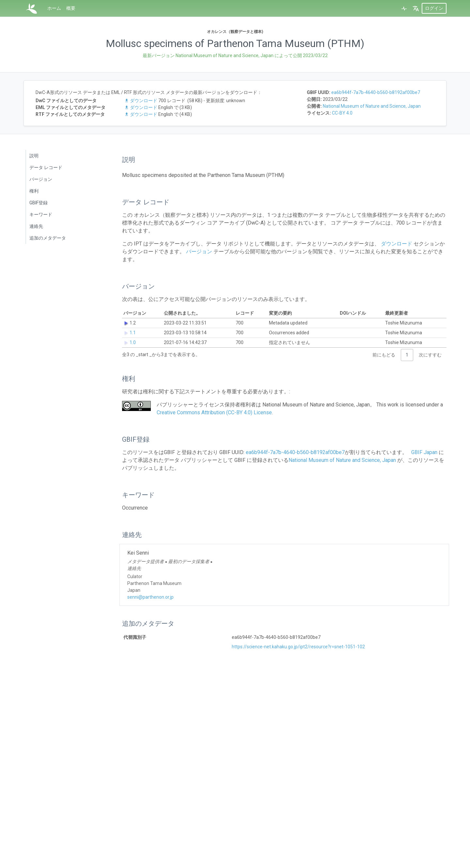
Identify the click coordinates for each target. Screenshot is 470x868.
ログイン (434, 8)
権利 (34, 191)
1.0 (133, 342)
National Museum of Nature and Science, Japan (372, 106)
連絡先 (36, 226)
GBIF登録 (39, 203)
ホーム (54, 8)
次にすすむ (430, 355)
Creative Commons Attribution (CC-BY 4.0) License (214, 412)
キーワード (41, 214)
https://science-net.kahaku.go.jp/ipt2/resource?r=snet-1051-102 (298, 647)
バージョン (41, 179)
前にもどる (384, 355)
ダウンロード (141, 101)
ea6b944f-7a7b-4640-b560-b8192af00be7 (376, 92)
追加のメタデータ (48, 238)
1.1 (133, 333)
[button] (416, 8)
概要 (71, 8)
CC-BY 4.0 (342, 113)
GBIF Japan (424, 452)
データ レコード (46, 167)
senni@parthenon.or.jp (150, 597)
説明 (34, 156)
